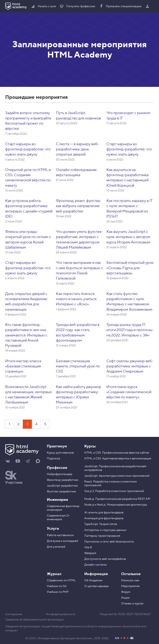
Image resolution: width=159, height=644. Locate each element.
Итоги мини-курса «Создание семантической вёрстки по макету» (129, 392)
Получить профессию (77, 6)
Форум (126, 592)
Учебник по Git (57, 586)
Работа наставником (60, 535)
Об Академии (93, 580)
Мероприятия (130, 586)
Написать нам (130, 580)
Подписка (53, 459)
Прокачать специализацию (120, 6)
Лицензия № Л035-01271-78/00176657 (125, 614)
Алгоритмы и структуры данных (105, 530)
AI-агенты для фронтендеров (104, 513)
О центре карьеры (97, 586)
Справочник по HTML (61, 580)
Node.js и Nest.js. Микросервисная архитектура (116, 505)
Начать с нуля (43, 6)
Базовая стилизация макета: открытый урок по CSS (78, 366)
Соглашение (14, 614)
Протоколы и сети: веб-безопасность (109, 542)
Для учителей (56, 547)
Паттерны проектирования (102, 536)
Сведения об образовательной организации (34, 620)
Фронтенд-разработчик (63, 480)
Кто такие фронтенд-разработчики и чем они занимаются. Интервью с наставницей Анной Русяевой (26, 335)
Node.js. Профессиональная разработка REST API (117, 499)
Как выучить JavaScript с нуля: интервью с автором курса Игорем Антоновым (128, 237)
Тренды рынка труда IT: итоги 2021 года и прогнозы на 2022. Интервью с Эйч (129, 330)
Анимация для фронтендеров (104, 518)
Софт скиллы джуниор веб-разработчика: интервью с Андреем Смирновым (130, 366)
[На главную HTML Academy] (23, 450)
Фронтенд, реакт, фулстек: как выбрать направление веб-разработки (78, 206)
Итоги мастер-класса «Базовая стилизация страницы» (23, 366)
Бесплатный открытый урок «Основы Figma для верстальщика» (130, 268)
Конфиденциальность (61, 614)
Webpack (90, 553)
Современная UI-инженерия (58, 518)
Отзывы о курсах (132, 604)
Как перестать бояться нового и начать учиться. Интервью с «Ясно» (76, 299)
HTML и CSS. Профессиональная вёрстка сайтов (117, 453)
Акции (125, 598)
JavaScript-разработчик (62, 486)
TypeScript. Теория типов (101, 524)
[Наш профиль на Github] (124, 639)
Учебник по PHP (58, 592)
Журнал (54, 574)
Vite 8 (88, 547)
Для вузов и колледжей (62, 541)
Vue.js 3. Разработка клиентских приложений (114, 491)
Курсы (90, 446)
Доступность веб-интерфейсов (105, 559)
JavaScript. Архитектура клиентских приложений (117, 476)
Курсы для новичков (60, 453)
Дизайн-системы (96, 565)
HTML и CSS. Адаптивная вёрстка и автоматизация (118, 459)
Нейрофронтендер (60, 474)
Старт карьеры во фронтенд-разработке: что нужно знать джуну (28, 149)
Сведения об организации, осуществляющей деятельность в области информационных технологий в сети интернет (76, 629)
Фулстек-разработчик (61, 492)
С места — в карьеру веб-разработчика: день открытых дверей (77, 149)
